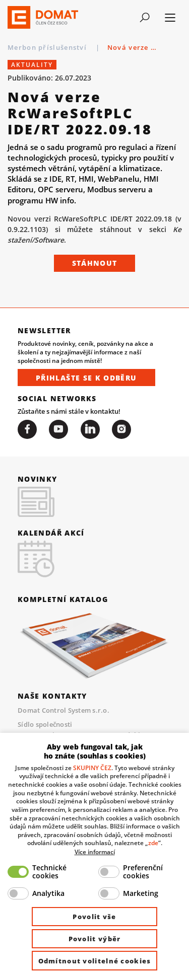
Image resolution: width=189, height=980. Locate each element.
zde (153, 843)
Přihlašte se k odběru (86, 378)
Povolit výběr (95, 939)
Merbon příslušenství (48, 47)
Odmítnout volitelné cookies (95, 961)
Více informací (95, 852)
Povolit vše (94, 917)
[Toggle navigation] (144, 18)
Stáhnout (95, 263)
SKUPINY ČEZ (92, 768)
